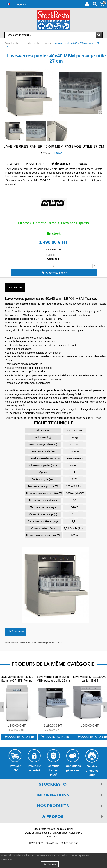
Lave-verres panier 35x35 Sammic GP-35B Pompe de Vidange (17, 681)
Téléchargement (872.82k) (50, 642)
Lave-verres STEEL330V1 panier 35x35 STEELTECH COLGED (90, 681)
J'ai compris (50, 864)
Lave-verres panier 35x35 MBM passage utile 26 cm (53, 679)
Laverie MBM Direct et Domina (21, 642)
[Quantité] (54, 266)
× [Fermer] (103, 860)
